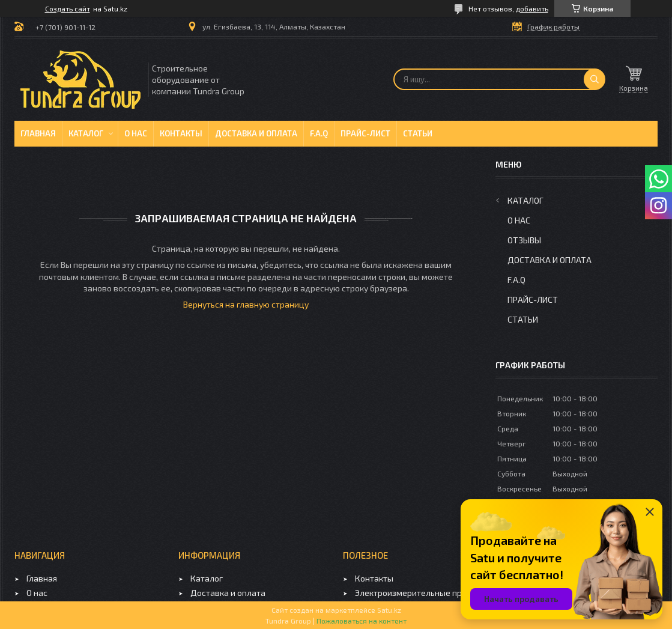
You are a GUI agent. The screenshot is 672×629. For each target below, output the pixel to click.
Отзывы (524, 240)
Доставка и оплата (256, 133)
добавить (532, 8)
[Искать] (595, 79)
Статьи (418, 133)
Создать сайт (68, 8)
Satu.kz (389, 610)
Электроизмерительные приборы (421, 593)
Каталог (86, 133)
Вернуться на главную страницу (246, 304)
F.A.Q (319, 133)
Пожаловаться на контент (362, 621)
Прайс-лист (365, 133)
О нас (136, 133)
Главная (38, 133)
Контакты (181, 133)
